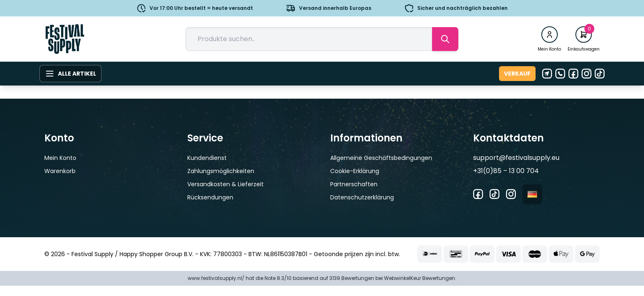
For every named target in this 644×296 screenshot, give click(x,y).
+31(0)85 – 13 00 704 (506, 171)
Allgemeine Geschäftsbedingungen (381, 158)
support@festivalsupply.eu (516, 158)
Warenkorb (60, 171)
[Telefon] (560, 74)
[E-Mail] (547, 74)
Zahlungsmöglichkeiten (221, 171)
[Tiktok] (600, 74)
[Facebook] (573, 74)
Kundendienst (207, 158)
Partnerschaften (354, 184)
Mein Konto (60, 158)
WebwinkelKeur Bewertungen (420, 278)
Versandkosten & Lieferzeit (225, 184)
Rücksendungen (210, 197)
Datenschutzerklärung (362, 197)
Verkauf (517, 74)
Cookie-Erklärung (355, 171)
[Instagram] (586, 74)
